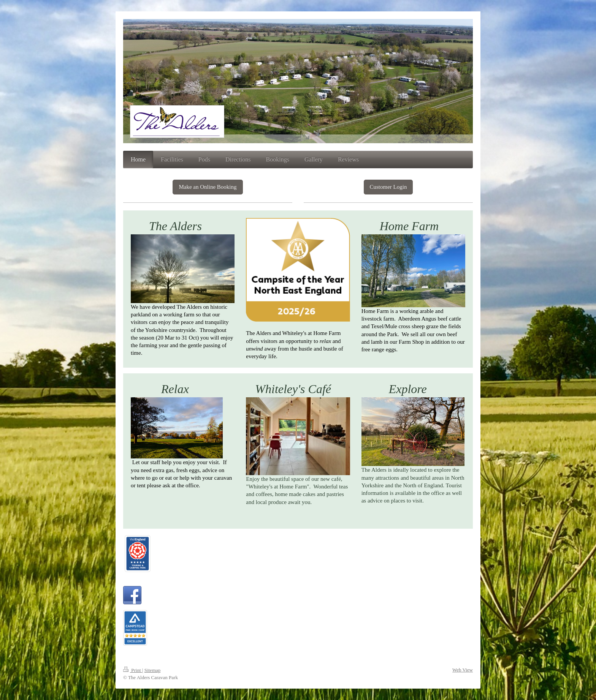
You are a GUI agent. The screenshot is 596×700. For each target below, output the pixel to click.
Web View (463, 670)
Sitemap (153, 670)
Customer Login (388, 187)
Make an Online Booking (208, 187)
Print (133, 670)
